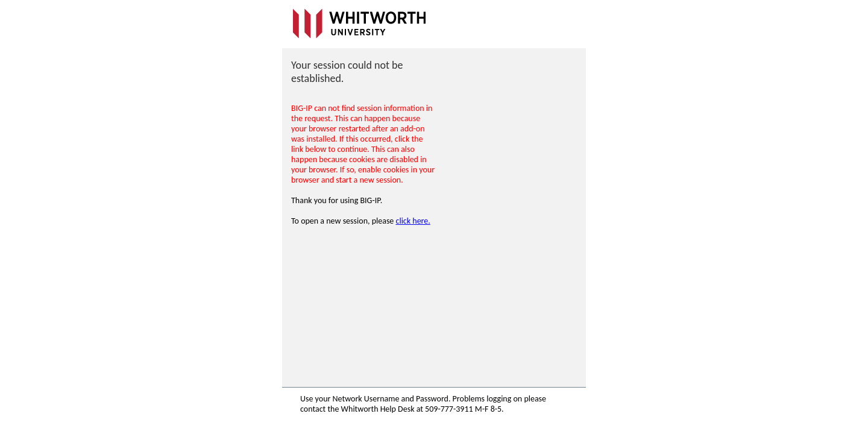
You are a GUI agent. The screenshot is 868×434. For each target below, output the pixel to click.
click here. (413, 221)
